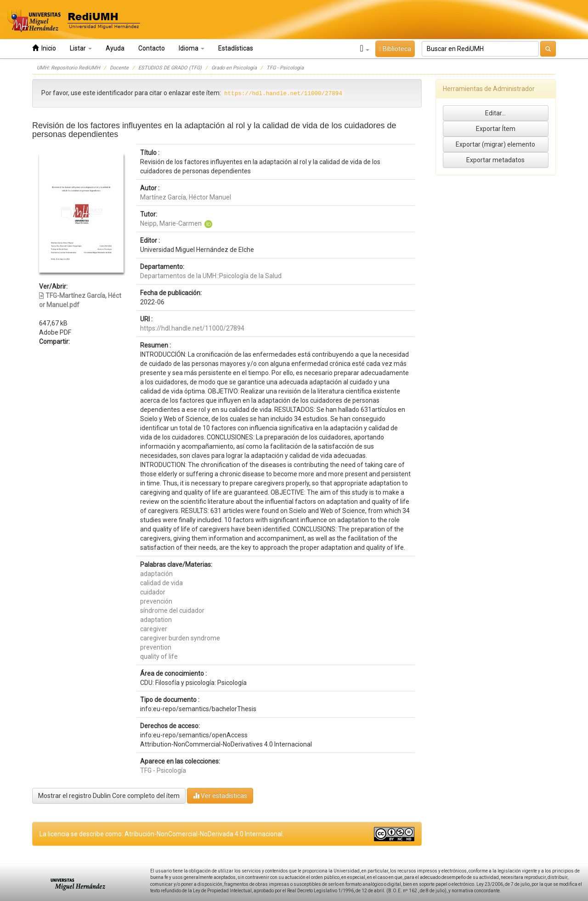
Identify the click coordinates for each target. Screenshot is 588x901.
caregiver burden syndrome (180, 638)
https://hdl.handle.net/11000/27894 (192, 328)
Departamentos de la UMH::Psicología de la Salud (211, 276)
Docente (119, 68)
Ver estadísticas (220, 796)
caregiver (154, 629)
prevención (156, 601)
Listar (81, 48)
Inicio (44, 48)
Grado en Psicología (234, 68)
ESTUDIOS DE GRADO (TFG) (170, 68)
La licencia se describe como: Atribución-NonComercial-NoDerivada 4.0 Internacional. (162, 834)
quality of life (159, 656)
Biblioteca (395, 49)
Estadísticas (236, 48)
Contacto (152, 48)
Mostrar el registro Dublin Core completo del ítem (109, 796)
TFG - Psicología (285, 68)
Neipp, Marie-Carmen (171, 223)
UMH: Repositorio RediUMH (68, 68)
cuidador (153, 592)
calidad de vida (161, 583)
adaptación (156, 574)
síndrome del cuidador (172, 610)
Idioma (192, 48)
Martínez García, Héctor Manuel (186, 197)
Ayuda (115, 48)
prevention (156, 647)
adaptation (156, 620)
